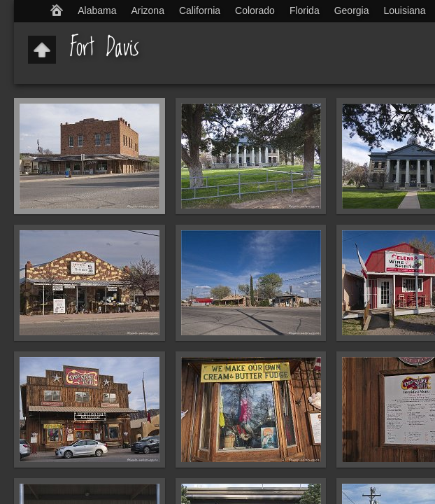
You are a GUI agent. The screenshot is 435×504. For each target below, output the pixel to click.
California (200, 10)
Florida (305, 10)
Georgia (352, 10)
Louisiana (405, 10)
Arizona (147, 10)
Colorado (255, 10)
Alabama (97, 10)
